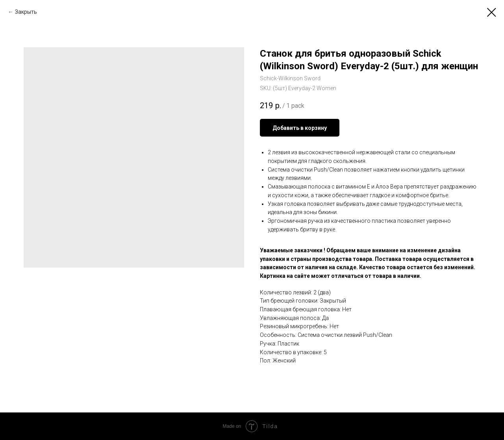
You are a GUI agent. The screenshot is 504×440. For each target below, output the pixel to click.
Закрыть (26, 12)
